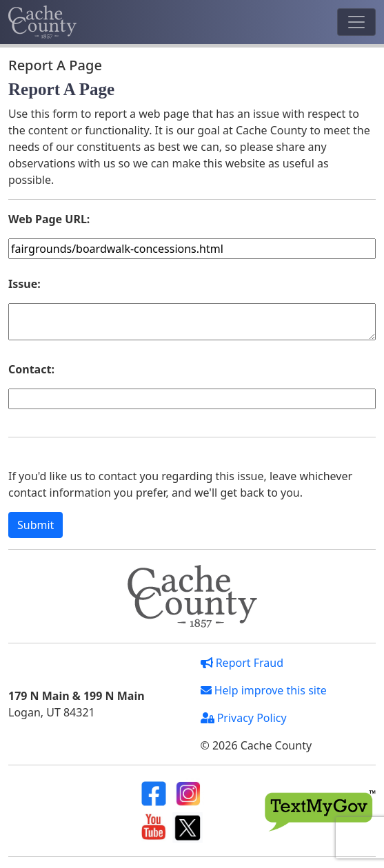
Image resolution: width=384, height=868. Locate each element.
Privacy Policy (244, 718)
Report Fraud (242, 663)
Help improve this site (264, 690)
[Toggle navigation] (356, 22)
